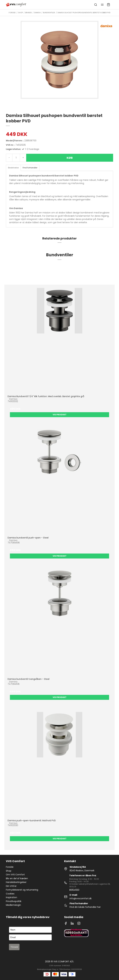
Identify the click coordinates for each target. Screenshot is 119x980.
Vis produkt (60, 415)
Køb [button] (70, 158)
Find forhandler (30, 168)
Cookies (10, 894)
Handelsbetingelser (16, 882)
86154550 (74, 890)
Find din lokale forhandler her (85, 907)
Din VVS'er (11, 886)
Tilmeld (14, 947)
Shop (9, 871)
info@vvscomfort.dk (81, 898)
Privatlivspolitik (14, 901)
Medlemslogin (13, 905)
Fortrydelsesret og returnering (22, 890)
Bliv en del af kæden (17, 878)
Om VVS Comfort (15, 875)
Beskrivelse (13, 168)
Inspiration (11, 897)
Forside (10, 867)
